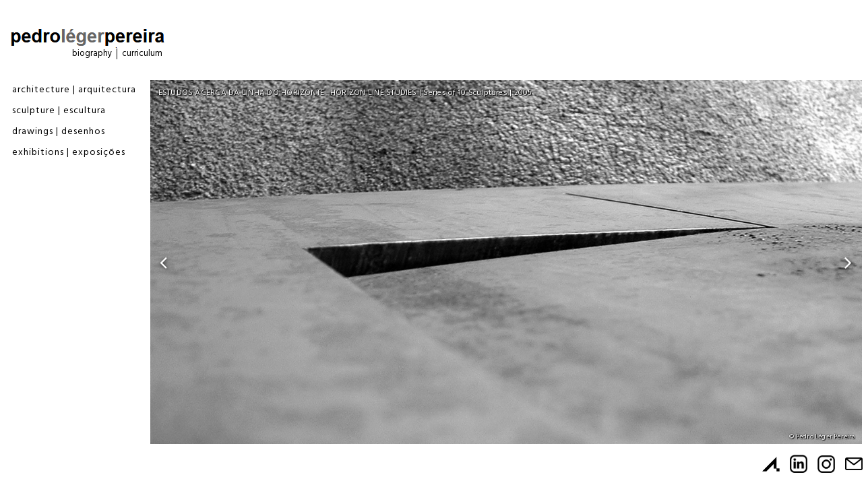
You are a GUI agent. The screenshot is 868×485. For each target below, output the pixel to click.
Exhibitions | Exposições (69, 153)
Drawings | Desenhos (59, 132)
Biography (92, 54)
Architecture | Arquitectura (74, 90)
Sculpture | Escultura (59, 111)
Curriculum (142, 54)
